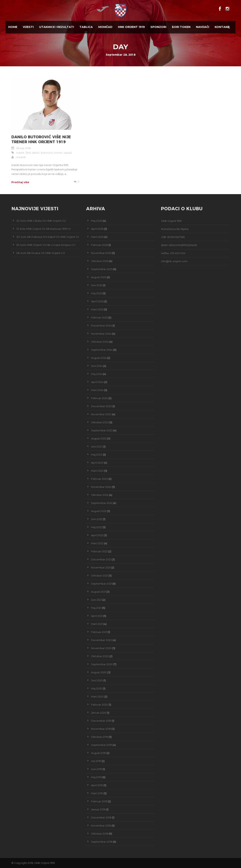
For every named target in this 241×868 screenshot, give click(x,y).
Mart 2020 (97, 696)
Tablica (86, 27)
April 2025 (97, 301)
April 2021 (97, 616)
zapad (68, 153)
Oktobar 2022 (100, 495)
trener (58, 153)
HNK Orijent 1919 (131, 27)
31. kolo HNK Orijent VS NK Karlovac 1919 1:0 (43, 229)
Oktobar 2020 (100, 656)
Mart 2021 (97, 624)
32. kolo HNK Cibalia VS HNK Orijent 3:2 (41, 221)
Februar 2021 (99, 632)
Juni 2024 (97, 366)
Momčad (105, 27)
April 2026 (97, 229)
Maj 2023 (97, 455)
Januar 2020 (99, 713)
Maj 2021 (96, 608)
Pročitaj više (20, 182)
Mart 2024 (97, 390)
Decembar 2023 (101, 406)
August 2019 (98, 753)
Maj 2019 (96, 777)
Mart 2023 (97, 471)
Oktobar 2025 (100, 261)
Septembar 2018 (102, 842)
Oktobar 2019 (100, 737)
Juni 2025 (97, 285)
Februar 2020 (100, 705)
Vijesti (28, 27)
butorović (47, 153)
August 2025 (99, 277)
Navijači (203, 27)
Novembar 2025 (101, 253)
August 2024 (99, 358)
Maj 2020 (97, 688)
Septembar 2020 (102, 664)
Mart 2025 (97, 309)
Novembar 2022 (101, 487)
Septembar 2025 (102, 269)
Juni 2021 (96, 600)
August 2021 (98, 592)
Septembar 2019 (102, 745)
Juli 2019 (96, 761)
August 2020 (99, 672)
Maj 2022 (97, 527)
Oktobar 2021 (99, 576)
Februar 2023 (99, 479)
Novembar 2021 (101, 567)
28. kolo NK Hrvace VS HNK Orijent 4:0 (41, 253)
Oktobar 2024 (100, 342)
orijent (20, 153)
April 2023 (97, 463)
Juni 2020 (97, 680)
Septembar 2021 (101, 584)
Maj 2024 (97, 374)
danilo (36, 153)
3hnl (28, 153)
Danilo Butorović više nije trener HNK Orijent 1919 (41, 139)
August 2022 (99, 511)
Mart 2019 (97, 793)
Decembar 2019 (101, 721)
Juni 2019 (97, 769)
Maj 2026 (97, 221)
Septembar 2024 (102, 350)
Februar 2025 (99, 317)
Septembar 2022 (102, 503)
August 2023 (99, 438)
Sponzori (158, 27)
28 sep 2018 (23, 148)
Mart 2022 (97, 543)
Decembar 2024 (101, 326)
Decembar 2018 (101, 817)
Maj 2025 (97, 293)
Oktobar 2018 (100, 834)
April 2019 (97, 785)
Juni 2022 (97, 519)
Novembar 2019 (101, 729)
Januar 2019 (98, 809)
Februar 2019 (99, 801)
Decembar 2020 (102, 640)
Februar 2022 (99, 551)
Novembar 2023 (101, 414)
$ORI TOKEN (181, 27)
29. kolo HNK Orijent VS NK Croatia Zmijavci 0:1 (46, 245)
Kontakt (222, 27)
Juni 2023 (97, 446)
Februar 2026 (99, 245)
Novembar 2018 (101, 826)
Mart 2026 (97, 237)
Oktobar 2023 (100, 422)
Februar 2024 (99, 398)
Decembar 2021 (101, 559)
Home (13, 27)
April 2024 (97, 382)
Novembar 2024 (101, 334)
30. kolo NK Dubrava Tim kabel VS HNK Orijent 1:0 (48, 237)
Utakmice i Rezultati (57, 27)
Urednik (21, 157)
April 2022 (97, 535)
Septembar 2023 (102, 430)
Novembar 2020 (101, 648)
